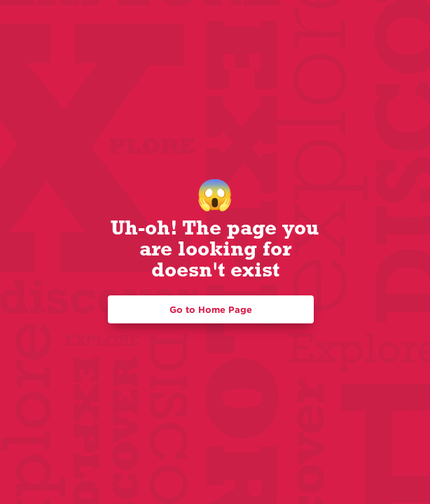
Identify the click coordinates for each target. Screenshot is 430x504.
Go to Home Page (211, 309)
